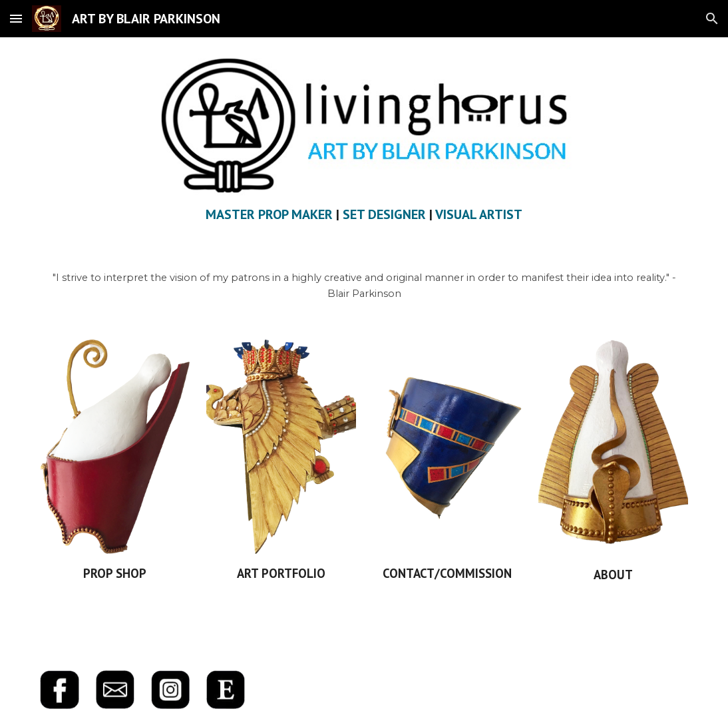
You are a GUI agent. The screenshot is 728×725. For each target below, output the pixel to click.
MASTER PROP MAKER (269, 214)
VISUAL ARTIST (479, 214)
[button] (16, 18)
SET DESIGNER (384, 214)
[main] (364, 215)
